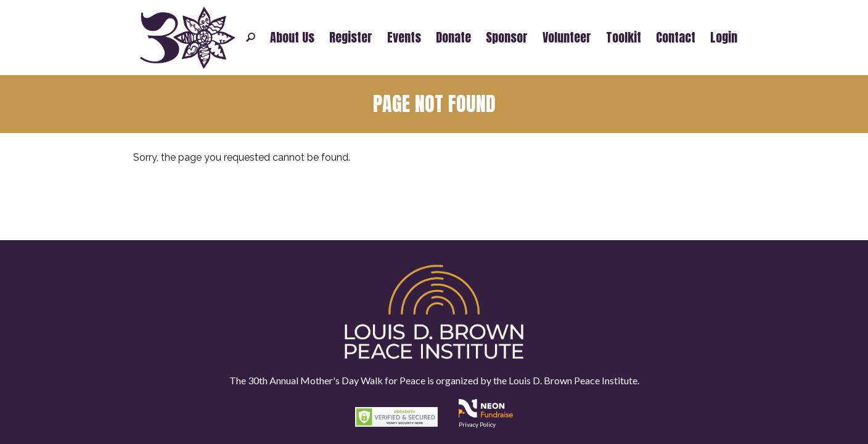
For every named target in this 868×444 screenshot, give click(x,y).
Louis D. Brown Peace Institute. (573, 380)
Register (351, 38)
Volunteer (567, 38)
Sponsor (507, 38)
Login (724, 38)
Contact (676, 38)
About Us (292, 38)
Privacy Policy (477, 424)
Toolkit (624, 38)
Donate (453, 38)
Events (404, 38)
